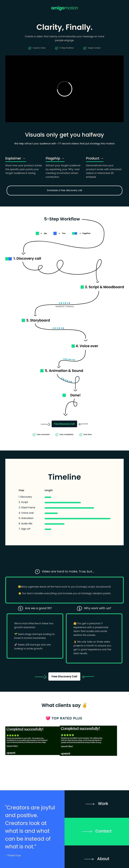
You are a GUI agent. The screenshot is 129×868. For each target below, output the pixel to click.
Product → (95, 159)
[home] (64, 8)
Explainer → (15, 159)
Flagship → (55, 159)
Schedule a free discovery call (64, 191)
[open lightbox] (32, 741)
